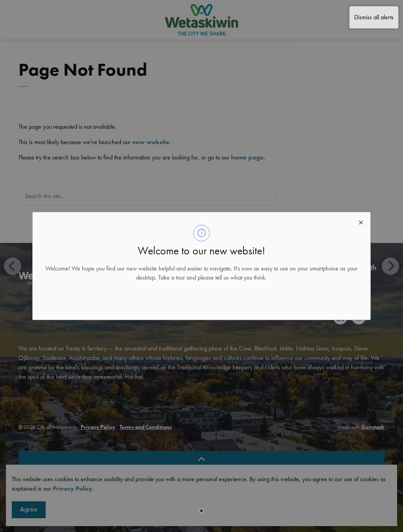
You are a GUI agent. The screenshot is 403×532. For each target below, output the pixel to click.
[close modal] (361, 222)
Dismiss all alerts (374, 17)
